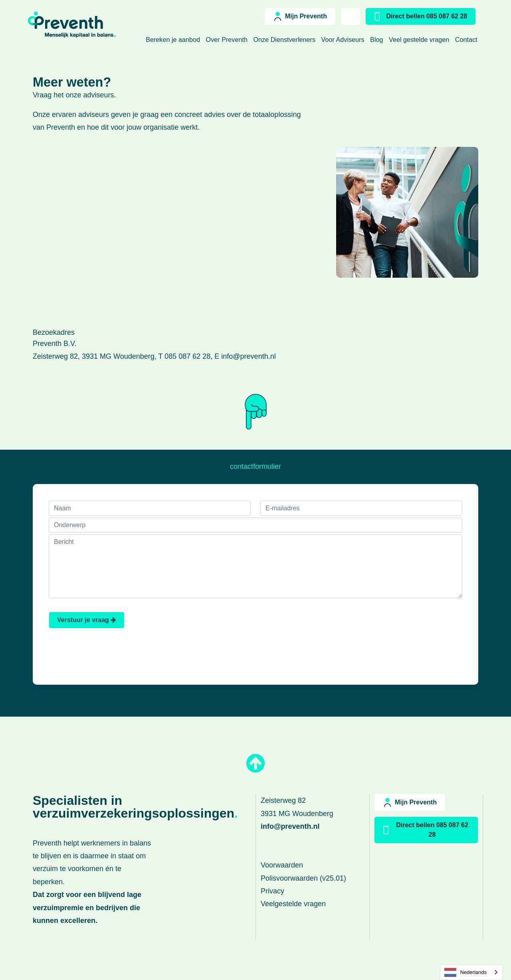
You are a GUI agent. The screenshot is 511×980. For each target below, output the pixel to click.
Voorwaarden (282, 865)
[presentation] (402, 627)
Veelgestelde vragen (293, 904)
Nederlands (466, 972)
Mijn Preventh (306, 16)
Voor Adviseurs (344, 40)
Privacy (272, 891)
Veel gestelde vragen (420, 40)
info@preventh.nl (248, 356)
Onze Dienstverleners (285, 40)
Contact (467, 40)
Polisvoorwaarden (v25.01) (303, 878)
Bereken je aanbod (174, 40)
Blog (377, 40)
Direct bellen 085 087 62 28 (427, 16)
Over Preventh (228, 40)
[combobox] (472, 972)
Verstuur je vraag (87, 620)
